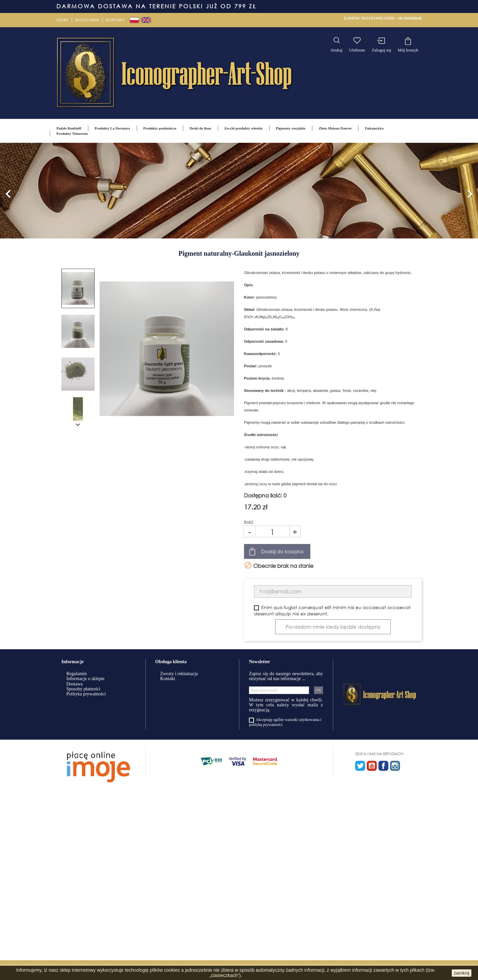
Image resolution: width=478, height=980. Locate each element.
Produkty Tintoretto (72, 134)
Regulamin (87, 20)
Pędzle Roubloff (69, 128)
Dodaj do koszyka (282, 551)
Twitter (360, 766)
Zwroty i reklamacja (179, 674)
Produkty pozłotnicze (160, 128)
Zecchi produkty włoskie (243, 128)
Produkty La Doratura (112, 128)
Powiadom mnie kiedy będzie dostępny (333, 627)
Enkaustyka (374, 128)
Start (62, 20)
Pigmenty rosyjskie (291, 128)
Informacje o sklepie (85, 679)
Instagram (395, 766)
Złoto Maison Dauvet (335, 128)
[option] (239, 191)
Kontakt (115, 20)
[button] (8, 191)
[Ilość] (272, 532)
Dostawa (75, 684)
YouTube (372, 766)
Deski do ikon (200, 128)
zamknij (462, 973)
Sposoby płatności (83, 689)
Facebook (383, 766)
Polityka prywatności (86, 694)
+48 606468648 (409, 18)
